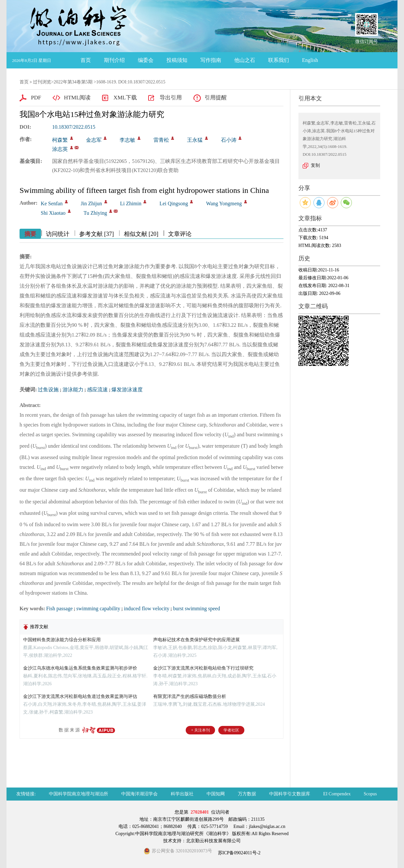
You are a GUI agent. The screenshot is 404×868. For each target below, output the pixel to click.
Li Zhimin (131, 203)
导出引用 (171, 98)
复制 (315, 165)
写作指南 (211, 60)
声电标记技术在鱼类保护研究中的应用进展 (196, 640)
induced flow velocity (147, 608)
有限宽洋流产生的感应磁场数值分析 (190, 696)
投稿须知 (177, 60)
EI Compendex (337, 794)
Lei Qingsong (174, 203)
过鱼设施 (48, 390)
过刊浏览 (42, 82)
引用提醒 (216, 98)
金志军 (94, 140)
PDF (36, 98)
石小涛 (229, 140)
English (310, 60)
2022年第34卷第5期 (73, 82)
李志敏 (127, 140)
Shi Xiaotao (53, 213)
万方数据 (247, 794)
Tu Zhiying (95, 213)
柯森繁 (60, 140)
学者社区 (231, 730)
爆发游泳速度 (127, 390)
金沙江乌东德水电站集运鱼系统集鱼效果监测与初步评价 (80, 668)
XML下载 (125, 98)
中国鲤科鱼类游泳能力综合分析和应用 (62, 640)
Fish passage (59, 608)
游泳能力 (73, 390)
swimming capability (98, 608)
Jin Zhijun (91, 203)
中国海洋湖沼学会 (139, 794)
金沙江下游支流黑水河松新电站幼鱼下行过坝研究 (203, 668)
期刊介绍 (114, 60)
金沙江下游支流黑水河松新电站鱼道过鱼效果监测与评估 (80, 696)
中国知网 (216, 794)
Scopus (370, 794)
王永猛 (195, 140)
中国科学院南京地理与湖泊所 (79, 794)
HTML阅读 (77, 98)
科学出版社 (182, 794)
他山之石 (245, 60)
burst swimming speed (196, 608)
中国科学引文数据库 (290, 794)
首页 (86, 60)
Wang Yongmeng (224, 203)
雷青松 (161, 140)
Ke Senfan (52, 203)
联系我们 (279, 60)
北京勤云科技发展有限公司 (213, 841)
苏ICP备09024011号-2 (238, 853)
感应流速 (97, 390)
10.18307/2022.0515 (74, 127)
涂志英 (60, 149)
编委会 (146, 60)
